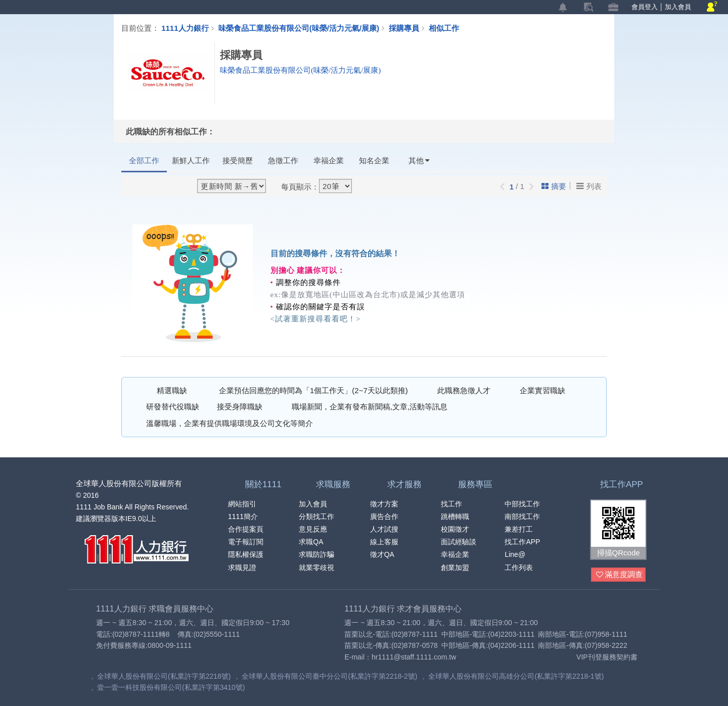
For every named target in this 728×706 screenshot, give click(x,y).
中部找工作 (522, 504)
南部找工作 (522, 516)
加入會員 (678, 7)
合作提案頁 (246, 529)
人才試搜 (384, 529)
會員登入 (645, 7)
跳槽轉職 (455, 516)
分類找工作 (316, 516)
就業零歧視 (316, 568)
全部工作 (144, 160)
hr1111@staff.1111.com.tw (414, 657)
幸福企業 (329, 160)
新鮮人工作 (191, 160)
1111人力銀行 (185, 28)
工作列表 (519, 568)
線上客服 (384, 542)
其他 (419, 160)
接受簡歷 (238, 160)
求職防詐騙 (316, 554)
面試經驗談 (459, 542)
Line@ (515, 554)
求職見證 (242, 568)
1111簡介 (243, 516)
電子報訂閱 (246, 542)
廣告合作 (384, 516)
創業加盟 (455, 568)
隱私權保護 (246, 554)
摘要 (554, 186)
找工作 (451, 504)
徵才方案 (384, 504)
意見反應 (313, 529)
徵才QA (382, 554)
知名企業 (374, 160)
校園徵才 (455, 529)
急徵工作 (283, 160)
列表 (589, 186)
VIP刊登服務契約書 (607, 657)
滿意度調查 (619, 575)
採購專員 (409, 28)
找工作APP (522, 542)
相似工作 (444, 28)
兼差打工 (519, 529)
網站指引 (242, 504)
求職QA (311, 542)
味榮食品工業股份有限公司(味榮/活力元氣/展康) (299, 28)
